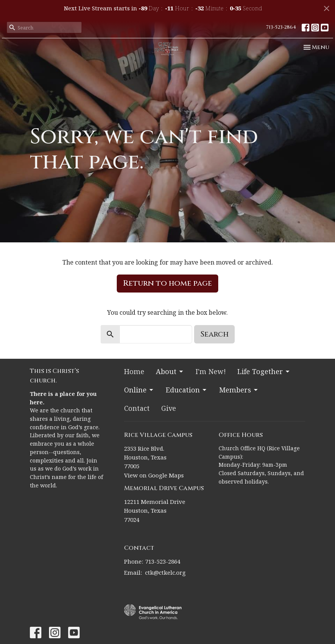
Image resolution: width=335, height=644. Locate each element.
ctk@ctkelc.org (165, 572)
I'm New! (211, 371)
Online (139, 390)
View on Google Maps (154, 475)
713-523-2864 (281, 27)
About (170, 371)
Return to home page (167, 283)
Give (169, 408)
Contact (137, 408)
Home (134, 371)
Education (187, 390)
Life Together (264, 371)
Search (214, 334)
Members (239, 390)
